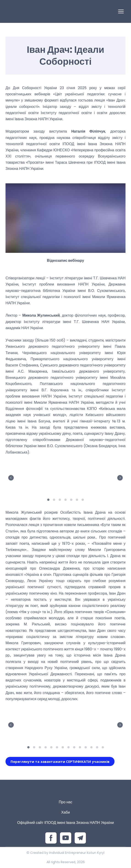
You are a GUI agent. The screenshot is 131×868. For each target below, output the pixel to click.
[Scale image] (35, 477)
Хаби (65, 812)
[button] (60, 761)
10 (80, 747)
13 (97, 747)
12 (91, 747)
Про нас (65, 802)
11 (86, 747)
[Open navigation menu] (121, 11)
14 (103, 747)
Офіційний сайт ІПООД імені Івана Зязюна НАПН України (65, 823)
